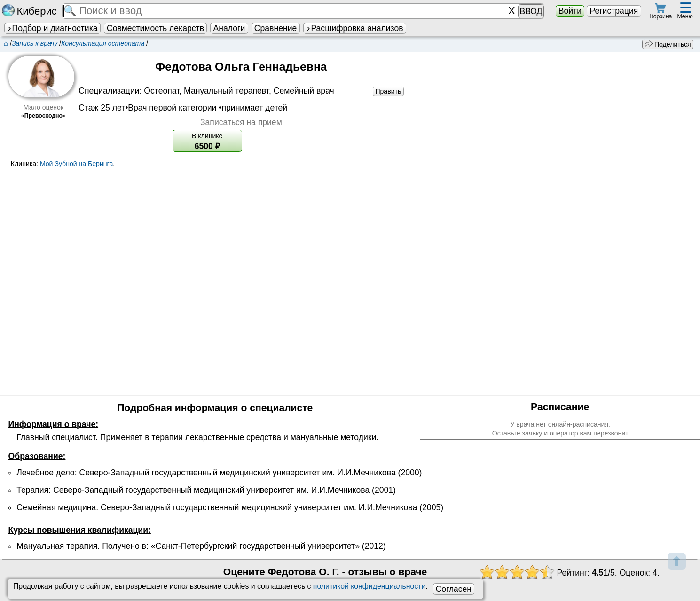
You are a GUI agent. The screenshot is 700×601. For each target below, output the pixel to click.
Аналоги (229, 28)
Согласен (454, 589)
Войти (570, 11)
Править (388, 91)
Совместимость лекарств (155, 28)
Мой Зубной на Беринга (76, 164)
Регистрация (614, 11)
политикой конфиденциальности (369, 586)
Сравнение (275, 28)
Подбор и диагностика (52, 28)
